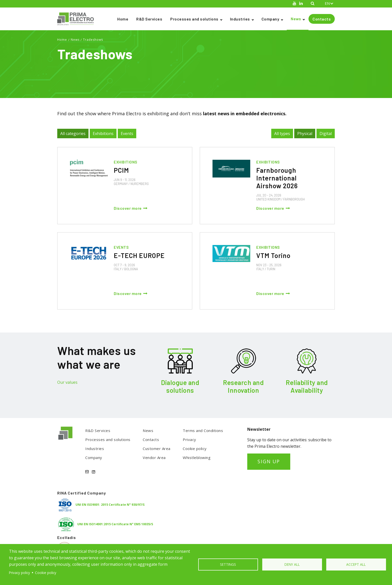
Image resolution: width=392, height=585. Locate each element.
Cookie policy (195, 448)
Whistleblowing (197, 457)
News (296, 19)
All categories (73, 133)
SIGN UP (269, 461)
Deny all (292, 564)
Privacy (189, 439)
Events (127, 133)
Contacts (322, 19)
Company (270, 19)
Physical (305, 133)
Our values (67, 382)
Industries (240, 19)
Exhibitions (103, 133)
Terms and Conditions (203, 430)
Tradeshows (93, 40)
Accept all (356, 564)
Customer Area (157, 448)
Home (123, 19)
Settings (228, 564)
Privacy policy (19, 573)
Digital (326, 133)
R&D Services (149, 19)
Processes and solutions (194, 19)
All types (282, 133)
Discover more (128, 208)
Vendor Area (154, 457)
